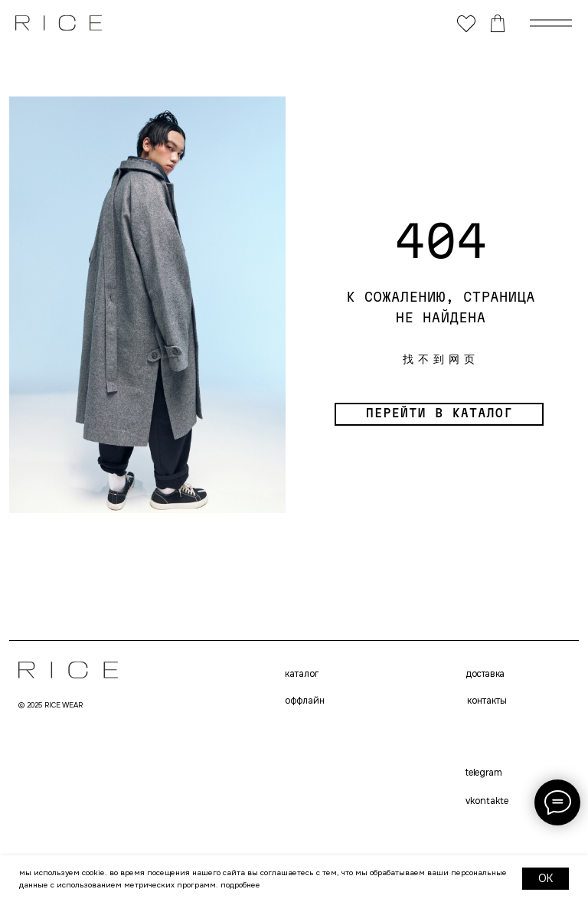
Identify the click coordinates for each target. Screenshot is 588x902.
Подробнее (240, 885)
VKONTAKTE (487, 801)
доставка (485, 674)
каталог (302, 674)
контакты (487, 701)
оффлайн (305, 701)
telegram (483, 773)
